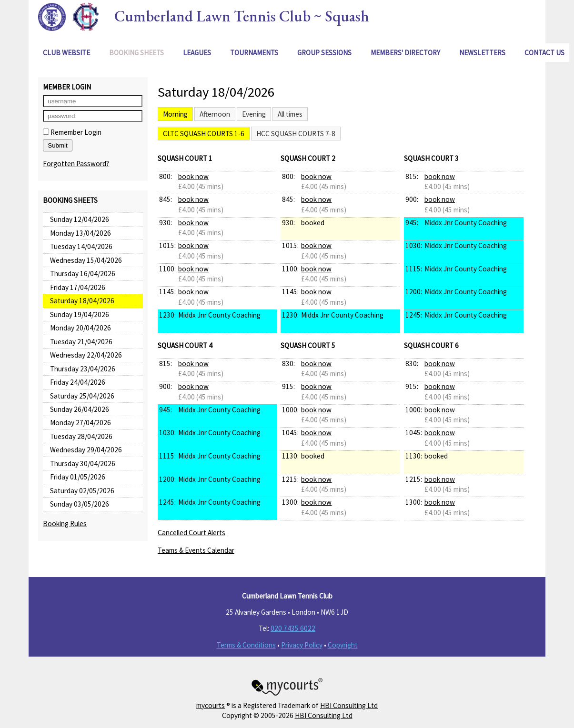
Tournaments (254, 53)
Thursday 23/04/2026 (83, 369)
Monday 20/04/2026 (81, 328)
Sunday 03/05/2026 (80, 504)
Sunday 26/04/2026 (80, 409)
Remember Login (72, 132)
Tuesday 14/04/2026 (81, 246)
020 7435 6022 (293, 628)
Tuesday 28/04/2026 (81, 436)
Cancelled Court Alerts (191, 533)
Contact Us (544, 53)
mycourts (211, 705)
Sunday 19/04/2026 (80, 314)
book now (193, 176)
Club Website (66, 53)
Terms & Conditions (246, 645)
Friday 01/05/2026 (78, 477)
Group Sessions (324, 53)
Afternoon (215, 114)
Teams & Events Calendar (196, 550)
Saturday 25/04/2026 (82, 396)
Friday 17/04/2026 (78, 287)
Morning (175, 114)
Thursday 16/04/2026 (83, 274)
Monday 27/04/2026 (81, 423)
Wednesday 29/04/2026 (86, 450)
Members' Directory (405, 53)
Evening (254, 114)
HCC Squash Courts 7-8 (296, 134)
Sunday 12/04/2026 (80, 219)
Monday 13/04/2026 (81, 233)
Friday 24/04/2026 (78, 382)
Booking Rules (65, 524)
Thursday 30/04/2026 (83, 464)
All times (290, 114)
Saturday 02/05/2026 (82, 491)
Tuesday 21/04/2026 (81, 342)
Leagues (197, 53)
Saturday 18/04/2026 (82, 301)
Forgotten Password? (76, 164)
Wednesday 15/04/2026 (86, 260)
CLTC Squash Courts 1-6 (204, 134)
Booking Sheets (136, 53)
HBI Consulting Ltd (349, 705)
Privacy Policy (302, 645)
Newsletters (482, 53)
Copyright (343, 645)
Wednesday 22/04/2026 (86, 355)
